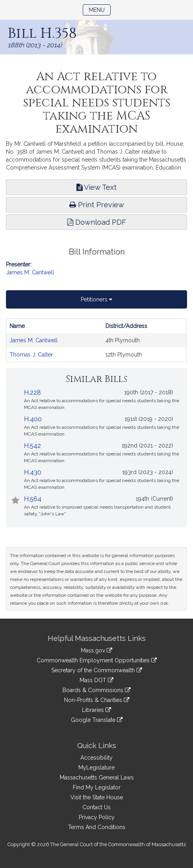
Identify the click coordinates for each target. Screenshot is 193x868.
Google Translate (97, 720)
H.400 (33, 419)
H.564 (33, 499)
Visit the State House (97, 797)
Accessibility (96, 758)
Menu (100, 9)
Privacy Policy (97, 817)
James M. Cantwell (30, 272)
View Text (96, 187)
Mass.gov (96, 650)
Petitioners (96, 299)
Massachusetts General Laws (97, 777)
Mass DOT (96, 680)
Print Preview (97, 205)
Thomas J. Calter (31, 355)
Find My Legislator (97, 787)
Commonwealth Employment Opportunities (97, 660)
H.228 (32, 393)
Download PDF (97, 222)
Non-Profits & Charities (97, 700)
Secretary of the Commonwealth (97, 670)
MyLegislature (96, 768)
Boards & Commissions (96, 690)
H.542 (32, 446)
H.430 (33, 472)
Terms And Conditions (97, 827)
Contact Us (96, 807)
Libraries (96, 710)
